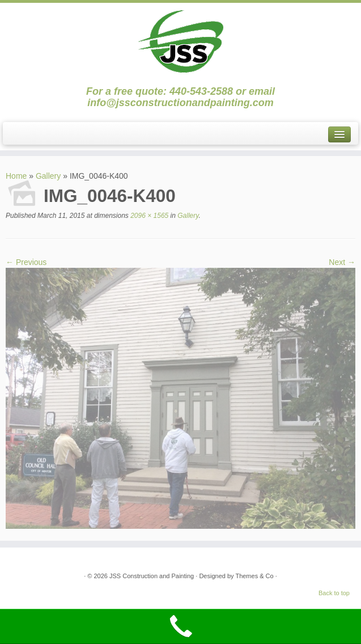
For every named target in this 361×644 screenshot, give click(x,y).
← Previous (26, 262)
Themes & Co (254, 576)
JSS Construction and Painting (152, 576)
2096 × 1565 (148, 216)
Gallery (48, 176)
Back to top (334, 593)
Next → (342, 262)
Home (16, 176)
